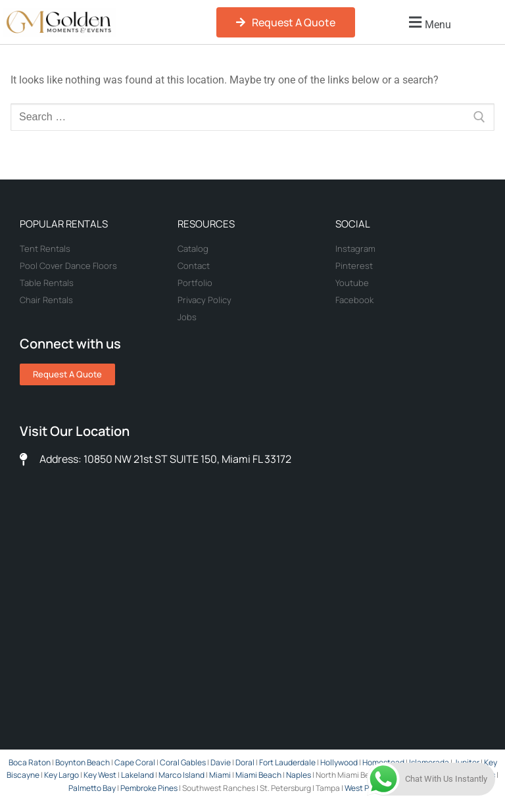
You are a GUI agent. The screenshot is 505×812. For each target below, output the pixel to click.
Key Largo (61, 775)
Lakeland (137, 775)
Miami (220, 775)
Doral (245, 762)
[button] (428, 23)
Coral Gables (183, 762)
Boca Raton (30, 762)
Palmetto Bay (93, 788)
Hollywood (339, 762)
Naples (299, 775)
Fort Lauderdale (287, 762)
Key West (100, 775)
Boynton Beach (83, 762)
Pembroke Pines (149, 788)
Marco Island (181, 775)
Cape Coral (135, 762)
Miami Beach (258, 775)
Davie (221, 762)
